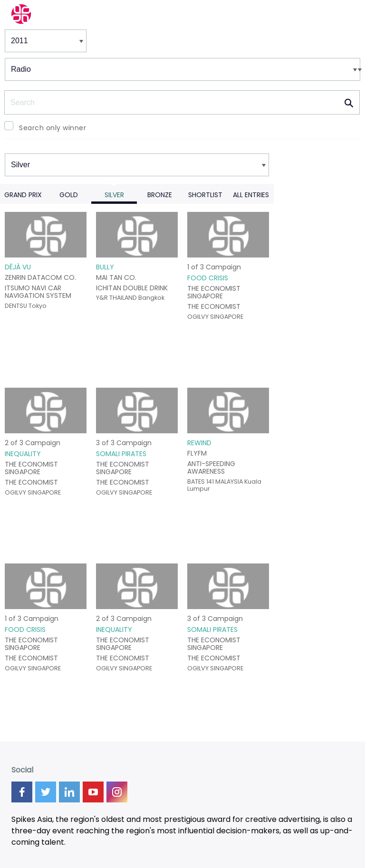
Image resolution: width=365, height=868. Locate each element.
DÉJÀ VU (18, 267)
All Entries (251, 195)
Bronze (160, 195)
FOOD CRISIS (208, 278)
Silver (114, 195)
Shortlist (205, 195)
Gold (69, 195)
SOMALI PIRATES (121, 454)
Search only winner (53, 128)
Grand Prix (23, 195)
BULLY (105, 267)
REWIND (199, 443)
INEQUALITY (23, 454)
